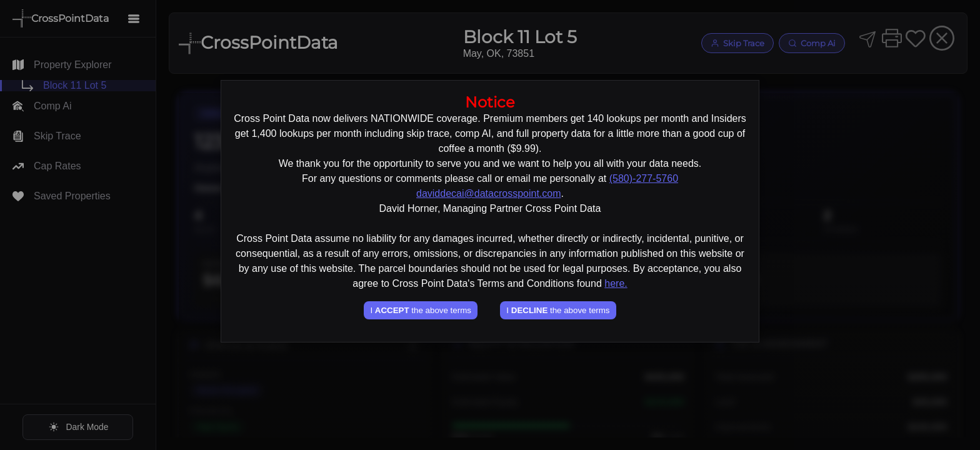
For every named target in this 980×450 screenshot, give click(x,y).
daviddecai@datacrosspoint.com (488, 193)
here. (616, 283)
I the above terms (420, 310)
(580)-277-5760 (644, 178)
